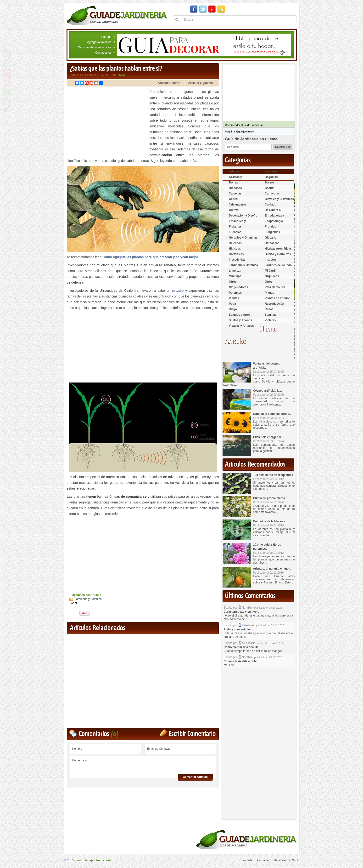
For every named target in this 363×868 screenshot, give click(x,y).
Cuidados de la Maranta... (271, 521)
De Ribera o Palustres (273, 212)
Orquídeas (272, 276)
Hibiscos (235, 249)
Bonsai (234, 183)
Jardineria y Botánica (88, 599)
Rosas (269, 309)
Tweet (73, 603)
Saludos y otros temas (240, 317)
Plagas (270, 293)
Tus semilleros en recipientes (273, 475)
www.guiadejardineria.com (93, 860)
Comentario (143, 765)
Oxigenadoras (239, 287)
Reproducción (275, 304)
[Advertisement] (107, 122)
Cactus (270, 188)
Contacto (263, 860)
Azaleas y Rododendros (238, 179)
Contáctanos (103, 53)
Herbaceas (272, 243)
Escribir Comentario (192, 734)
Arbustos (271, 171)
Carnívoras (272, 194)
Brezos (270, 183)
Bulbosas (235, 188)
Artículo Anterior (169, 83)
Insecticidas (237, 260)
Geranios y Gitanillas (243, 238)
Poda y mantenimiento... (240, 629)
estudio (178, 291)
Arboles (234, 171)
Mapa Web (280, 860)
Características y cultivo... (241, 612)
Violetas (270, 320)
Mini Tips (235, 276)
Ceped (233, 199)
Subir (295, 860)
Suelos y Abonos (241, 320)
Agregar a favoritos (99, 42)
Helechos (235, 243)
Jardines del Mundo (278, 265)
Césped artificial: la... (268, 391)
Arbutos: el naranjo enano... (272, 569)
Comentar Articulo (195, 777)
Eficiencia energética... (269, 437)
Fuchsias (235, 232)
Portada (106, 37)
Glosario (271, 238)
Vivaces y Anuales (241, 326)
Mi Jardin (271, 271)
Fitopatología (274, 221)
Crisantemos (238, 205)
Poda (232, 304)
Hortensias (236, 254)
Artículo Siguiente (200, 83)
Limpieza (235, 271)
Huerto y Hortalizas (278, 254)
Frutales (271, 227)
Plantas (234, 298)
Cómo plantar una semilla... (242, 647)
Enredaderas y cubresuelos (275, 218)
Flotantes (235, 227)
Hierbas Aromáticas (278, 249)
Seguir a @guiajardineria (240, 131)
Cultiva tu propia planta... (270, 498)
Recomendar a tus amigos (95, 47)
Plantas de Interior (277, 298)
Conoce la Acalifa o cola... (241, 661)
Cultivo (234, 210)
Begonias (271, 177)
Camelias (235, 194)
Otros (233, 282)
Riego (233, 309)
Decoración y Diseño (243, 216)
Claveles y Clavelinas (279, 199)
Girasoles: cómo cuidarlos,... (273, 414)
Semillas (271, 315)
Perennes (235, 293)
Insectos (271, 260)
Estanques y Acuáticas (237, 223)
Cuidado (271, 205)
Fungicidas (272, 232)
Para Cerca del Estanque (275, 289)
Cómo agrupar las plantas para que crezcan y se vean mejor (150, 257)
